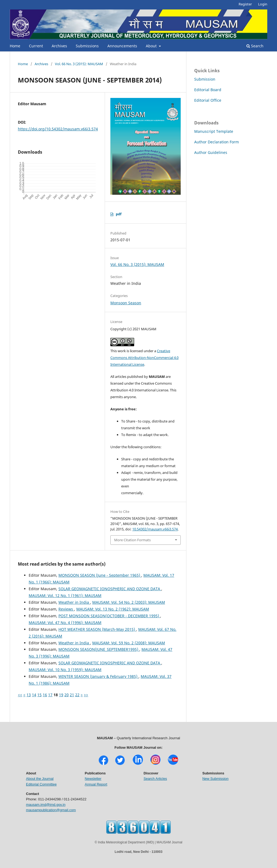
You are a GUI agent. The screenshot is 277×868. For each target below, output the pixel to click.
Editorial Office (208, 100)
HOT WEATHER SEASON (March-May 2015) (97, 629)
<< (20, 695)
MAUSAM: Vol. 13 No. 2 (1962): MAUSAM (113, 609)
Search (255, 46)
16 (45, 695)
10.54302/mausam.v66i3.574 (155, 529)
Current (36, 46)
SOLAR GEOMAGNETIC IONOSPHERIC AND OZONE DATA (110, 589)
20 (67, 695)
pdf (119, 214)
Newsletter (93, 779)
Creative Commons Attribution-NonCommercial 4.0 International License (144, 358)
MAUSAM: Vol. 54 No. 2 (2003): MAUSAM (129, 602)
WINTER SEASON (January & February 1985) (98, 676)
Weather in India (74, 602)
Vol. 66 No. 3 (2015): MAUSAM (79, 64)
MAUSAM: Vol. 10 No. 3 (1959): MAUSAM (65, 670)
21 (72, 695)
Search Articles (155, 779)
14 (34, 695)
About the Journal (40, 779)
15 (39, 695)
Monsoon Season (126, 303)
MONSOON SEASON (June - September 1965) (100, 575)
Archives (59, 46)
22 (77, 695)
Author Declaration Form (217, 142)
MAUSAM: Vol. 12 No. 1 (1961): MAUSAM (65, 595)
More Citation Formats (132, 540)
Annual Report (96, 784)
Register (245, 4)
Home (15, 46)
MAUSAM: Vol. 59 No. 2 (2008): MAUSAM (129, 643)
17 (50, 695)
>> (86, 695)
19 (61, 695)
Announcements (122, 46)
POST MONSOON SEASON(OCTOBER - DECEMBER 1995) (109, 616)
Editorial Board (208, 90)
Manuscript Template (214, 131)
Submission (205, 79)
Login (263, 4)
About (152, 46)
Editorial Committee (41, 784)
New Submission (215, 779)
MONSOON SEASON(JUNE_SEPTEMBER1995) (99, 649)
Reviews (66, 609)
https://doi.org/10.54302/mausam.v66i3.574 (58, 129)
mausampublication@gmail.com (51, 810)
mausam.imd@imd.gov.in (46, 805)
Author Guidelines (211, 152)
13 (29, 695)
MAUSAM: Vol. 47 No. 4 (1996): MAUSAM (65, 623)
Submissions (87, 46)
